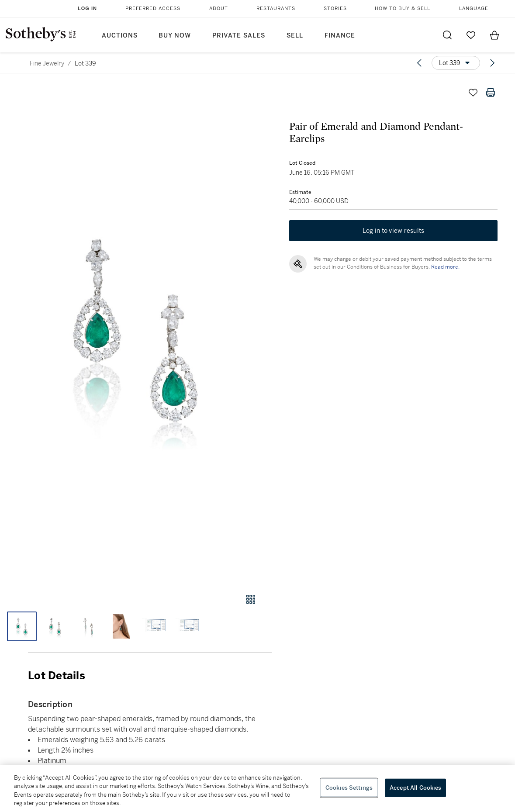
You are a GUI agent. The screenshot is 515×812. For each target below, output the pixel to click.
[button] (136, 330)
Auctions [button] (120, 36)
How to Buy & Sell (403, 9)
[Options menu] (456, 63)
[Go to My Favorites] (471, 35)
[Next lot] (492, 63)
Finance (340, 36)
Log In (87, 8)
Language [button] (474, 9)
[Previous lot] (419, 63)
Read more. (445, 267)
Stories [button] (335, 9)
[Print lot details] (491, 93)
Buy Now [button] (175, 36)
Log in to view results (394, 231)
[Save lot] (473, 93)
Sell (295, 36)
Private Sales (239, 36)
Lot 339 (85, 63)
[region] (257, 788)
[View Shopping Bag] (494, 35)
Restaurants (276, 9)
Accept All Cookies (415, 788)
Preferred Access (153, 9)
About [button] (219, 9)
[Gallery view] (251, 599)
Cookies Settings (349, 788)
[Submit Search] (447, 35)
